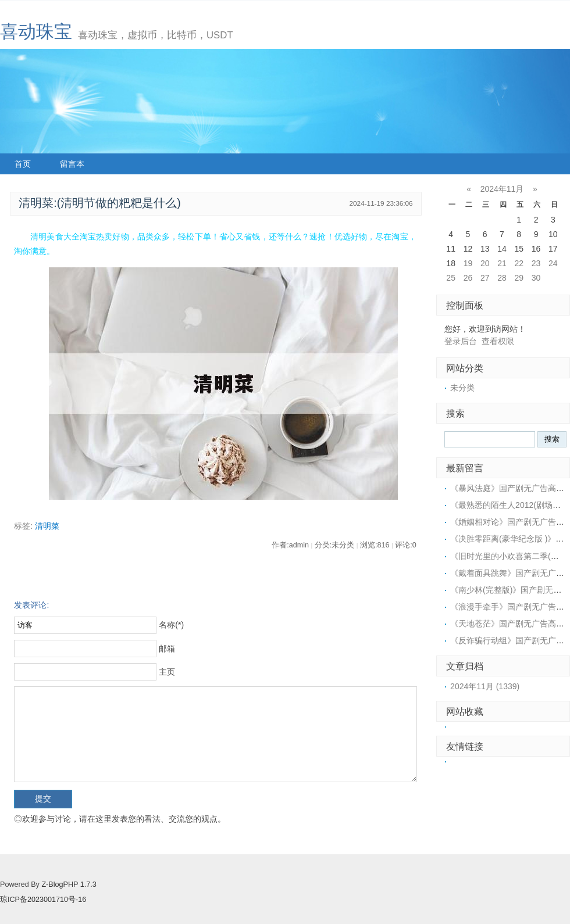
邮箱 (167, 649)
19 (468, 263)
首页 (23, 164)
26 (468, 278)
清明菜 (47, 526)
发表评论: (31, 605)
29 (519, 278)
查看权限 (498, 341)
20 (485, 263)
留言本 (72, 164)
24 (553, 263)
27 (485, 278)
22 (519, 263)
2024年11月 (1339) (485, 686)
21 (502, 263)
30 (536, 278)
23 (536, 263)
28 (502, 278)
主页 (167, 672)
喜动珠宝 (36, 32)
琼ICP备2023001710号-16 (43, 900)
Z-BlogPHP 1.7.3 (69, 884)
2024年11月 (502, 189)
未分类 (462, 388)
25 (451, 278)
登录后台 (461, 341)
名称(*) (171, 625)
